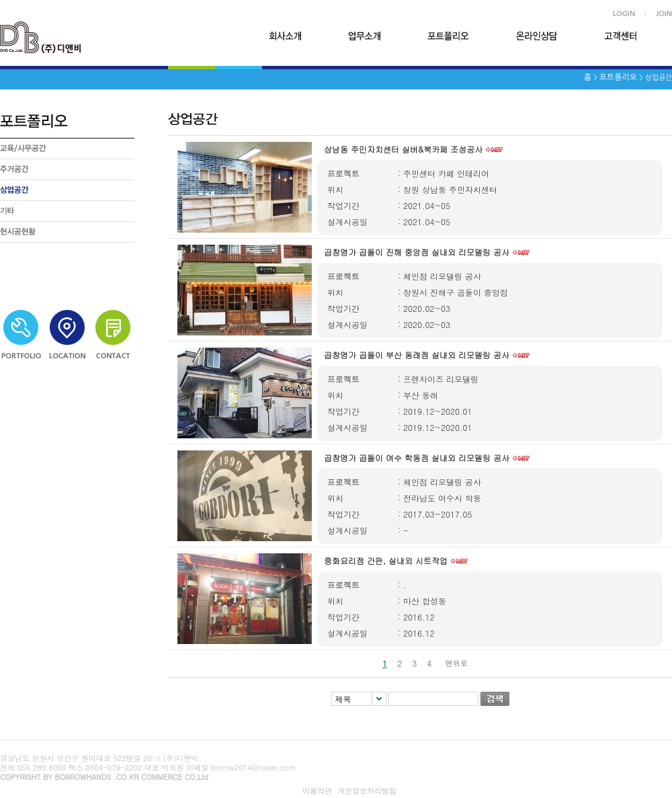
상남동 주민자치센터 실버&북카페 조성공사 (403, 149)
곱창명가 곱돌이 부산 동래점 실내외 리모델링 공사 (417, 355)
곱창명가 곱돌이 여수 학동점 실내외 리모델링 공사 (417, 457)
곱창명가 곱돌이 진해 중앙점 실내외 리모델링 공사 (417, 252)
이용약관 (317, 791)
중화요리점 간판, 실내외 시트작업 (386, 560)
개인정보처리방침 (367, 791)
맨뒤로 (457, 663)
